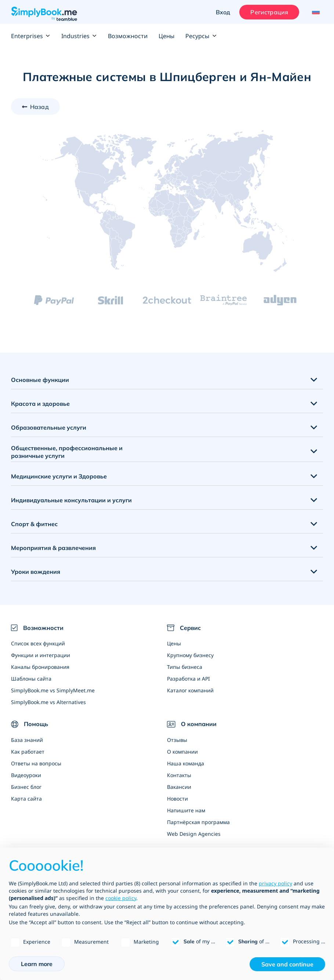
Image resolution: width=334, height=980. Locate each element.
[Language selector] (315, 12)
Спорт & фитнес (34, 524)
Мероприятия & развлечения (53, 548)
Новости (177, 799)
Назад (39, 107)
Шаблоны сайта (31, 679)
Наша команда (186, 763)
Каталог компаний (190, 690)
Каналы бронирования (40, 667)
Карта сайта (26, 799)
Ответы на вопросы (36, 763)
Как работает (28, 752)
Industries (79, 36)
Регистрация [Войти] (269, 12)
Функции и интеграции (41, 655)
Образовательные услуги (49, 427)
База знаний (27, 740)
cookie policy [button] (121, 898)
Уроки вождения (36, 572)
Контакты (179, 775)
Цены (166, 36)
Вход (223, 12)
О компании (182, 752)
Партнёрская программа (198, 822)
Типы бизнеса (185, 667)
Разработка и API (188, 679)
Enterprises (31, 36)
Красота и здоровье (40, 404)
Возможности (128, 36)
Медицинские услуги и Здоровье (59, 476)
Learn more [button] (37, 964)
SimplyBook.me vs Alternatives (48, 702)
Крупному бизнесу (190, 655)
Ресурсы (201, 36)
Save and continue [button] (287, 964)
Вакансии (179, 787)
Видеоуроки (26, 775)
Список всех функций (38, 643)
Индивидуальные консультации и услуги (71, 500)
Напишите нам (186, 810)
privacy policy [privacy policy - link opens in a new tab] (275, 883)
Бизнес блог (26, 787)
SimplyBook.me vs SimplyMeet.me (53, 690)
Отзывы (177, 740)
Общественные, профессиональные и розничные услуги (67, 452)
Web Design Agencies (194, 834)
